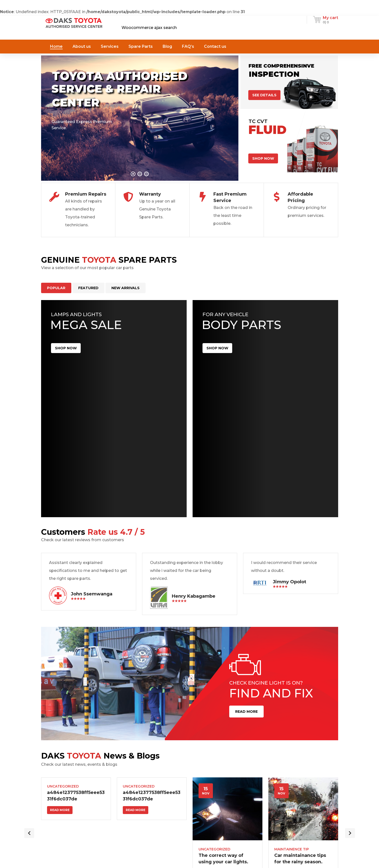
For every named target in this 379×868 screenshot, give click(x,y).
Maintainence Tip (292, 849)
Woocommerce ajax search (149, 28)
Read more (60, 810)
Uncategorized (63, 786)
